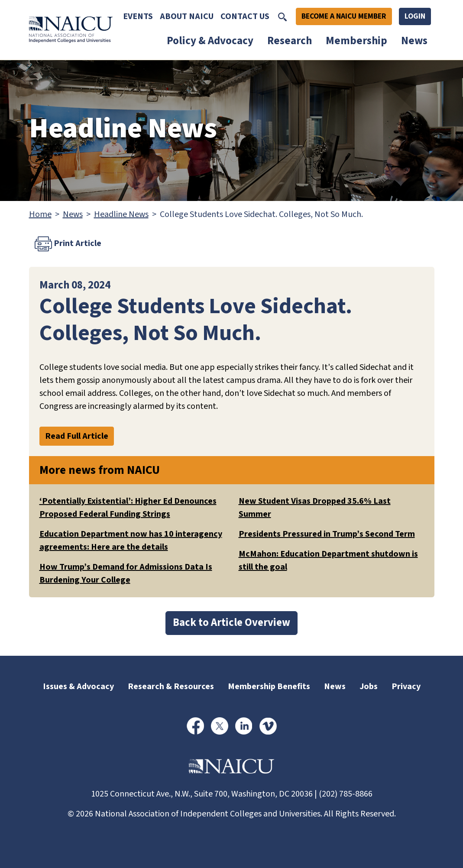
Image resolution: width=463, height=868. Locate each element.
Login (415, 16)
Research (290, 41)
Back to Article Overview (231, 623)
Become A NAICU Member (344, 16)
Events (138, 16)
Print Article (68, 244)
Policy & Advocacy (210, 41)
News (414, 41)
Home (40, 214)
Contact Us (245, 16)
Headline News (121, 214)
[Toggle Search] (282, 16)
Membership (356, 41)
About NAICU (187, 16)
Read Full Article (77, 436)
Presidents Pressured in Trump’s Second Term (327, 534)
